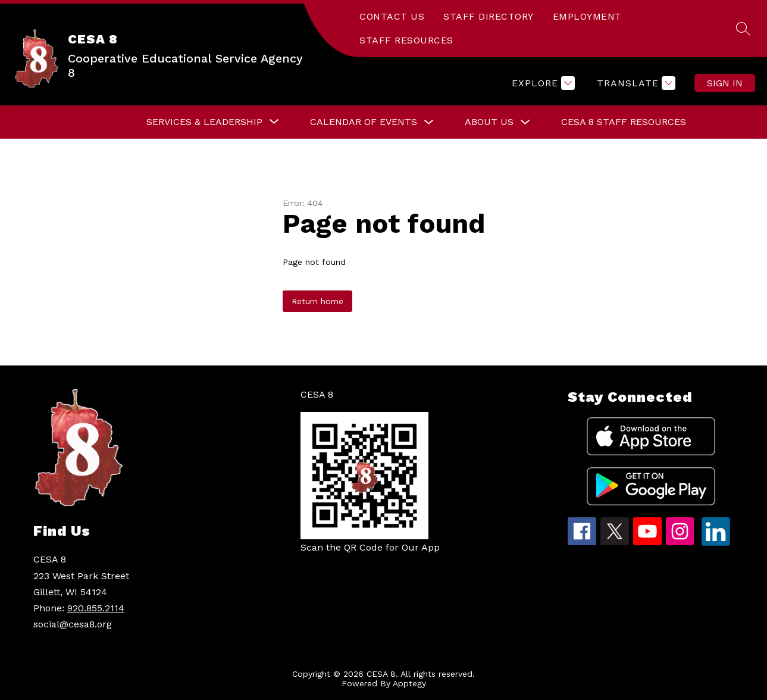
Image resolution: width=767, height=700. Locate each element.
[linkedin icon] (716, 543)
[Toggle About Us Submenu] (525, 122)
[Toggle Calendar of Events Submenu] (429, 122)
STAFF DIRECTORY (489, 16)
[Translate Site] (635, 83)
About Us (489, 122)
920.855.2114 (96, 608)
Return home (317, 301)
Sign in (725, 83)
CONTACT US (392, 16)
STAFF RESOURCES (406, 40)
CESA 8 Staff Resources (624, 122)
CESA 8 (317, 394)
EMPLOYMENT (587, 16)
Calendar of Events (364, 122)
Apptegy (409, 683)
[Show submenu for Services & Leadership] (204, 122)
